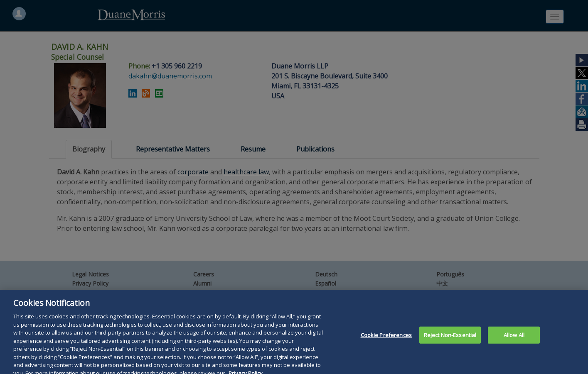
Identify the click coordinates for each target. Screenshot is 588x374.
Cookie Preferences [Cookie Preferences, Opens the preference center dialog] (386, 341)
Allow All (514, 341)
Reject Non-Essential (450, 341)
